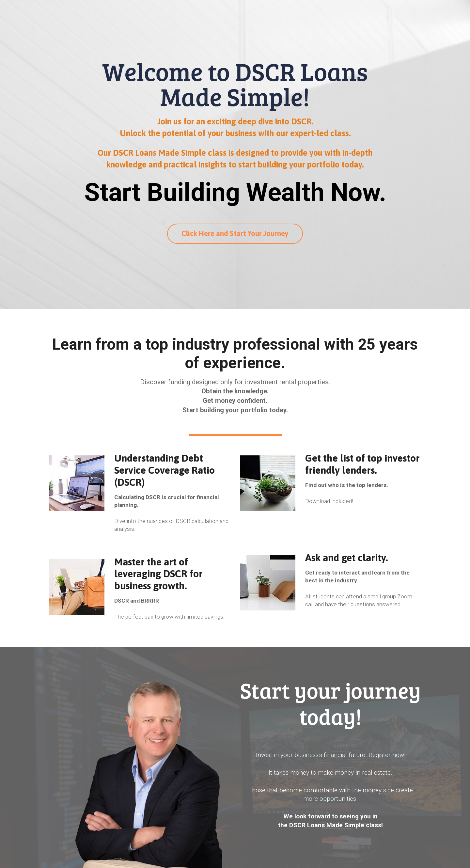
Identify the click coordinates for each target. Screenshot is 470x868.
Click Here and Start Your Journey (235, 233)
